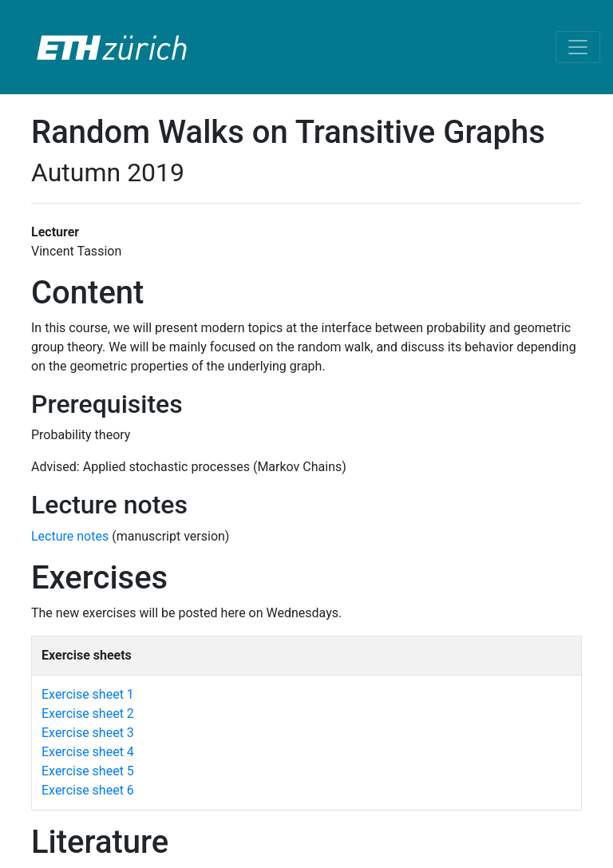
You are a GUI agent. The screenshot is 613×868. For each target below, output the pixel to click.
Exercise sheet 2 (88, 713)
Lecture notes (71, 536)
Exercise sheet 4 (88, 752)
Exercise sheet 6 (88, 790)
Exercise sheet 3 (88, 733)
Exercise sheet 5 (88, 771)
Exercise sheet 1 (88, 694)
